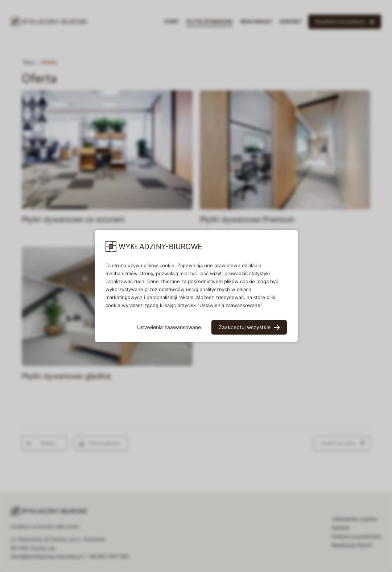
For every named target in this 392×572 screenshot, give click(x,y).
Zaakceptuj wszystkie (245, 327)
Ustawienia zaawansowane (169, 327)
